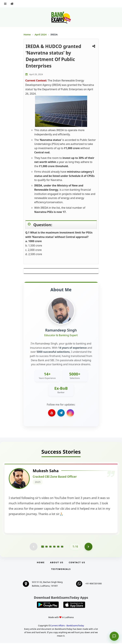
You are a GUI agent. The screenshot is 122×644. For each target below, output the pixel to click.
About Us (57, 563)
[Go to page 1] (43, 547)
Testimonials (61, 570)
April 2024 (41, 34)
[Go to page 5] (58, 547)
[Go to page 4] (54, 547)
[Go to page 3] (50, 547)
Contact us (77, 563)
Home (27, 34)
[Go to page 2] (46, 547)
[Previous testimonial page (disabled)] (33, 547)
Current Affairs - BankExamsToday (67, 626)
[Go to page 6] (62, 547)
